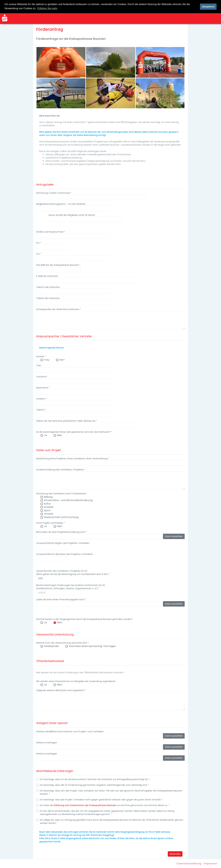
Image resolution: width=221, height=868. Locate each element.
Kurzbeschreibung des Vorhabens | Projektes (61, 469)
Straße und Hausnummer (51, 231)
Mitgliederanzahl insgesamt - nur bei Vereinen (61, 204)
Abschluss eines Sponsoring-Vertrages (92, 646)
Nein (60, 435)
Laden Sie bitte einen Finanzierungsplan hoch (61, 599)
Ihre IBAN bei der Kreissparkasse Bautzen (58, 265)
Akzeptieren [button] (208, 7)
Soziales (49, 507)
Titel (39, 365)
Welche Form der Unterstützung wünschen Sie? (63, 643)
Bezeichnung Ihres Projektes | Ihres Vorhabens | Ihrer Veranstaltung (73, 458)
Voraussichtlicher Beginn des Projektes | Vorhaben (63, 543)
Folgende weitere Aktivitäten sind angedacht (61, 690)
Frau (47, 360)
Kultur (47, 503)
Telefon (41, 409)
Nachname (43, 387)
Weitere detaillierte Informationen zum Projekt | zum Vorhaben (70, 731)
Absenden (175, 854)
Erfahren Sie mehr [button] (47, 8)
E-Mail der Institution (47, 276)
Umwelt (49, 514)
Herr (62, 360)
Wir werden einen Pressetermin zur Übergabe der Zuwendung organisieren (76, 681)
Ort (39, 254)
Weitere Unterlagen (47, 742)
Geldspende (51, 646)
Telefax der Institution (48, 298)
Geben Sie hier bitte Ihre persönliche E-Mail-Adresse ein (67, 421)
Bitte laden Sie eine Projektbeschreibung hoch (62, 532)
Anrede (41, 356)
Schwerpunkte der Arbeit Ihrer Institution (59, 309)
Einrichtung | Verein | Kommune (54, 193)
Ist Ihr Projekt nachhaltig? (50, 523)
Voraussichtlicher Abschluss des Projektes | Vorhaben (65, 554)
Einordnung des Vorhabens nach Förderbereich (61, 493)
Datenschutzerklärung (189, 864)
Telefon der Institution (48, 287)
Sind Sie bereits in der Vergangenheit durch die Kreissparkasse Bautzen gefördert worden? (84, 619)
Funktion (42, 398)
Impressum (211, 864)
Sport (47, 510)
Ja (45, 435)
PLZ (39, 243)
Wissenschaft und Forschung (61, 517)
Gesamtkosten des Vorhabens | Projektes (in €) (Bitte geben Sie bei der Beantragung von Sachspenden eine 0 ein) (73, 572)
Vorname (42, 376)
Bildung (48, 497)
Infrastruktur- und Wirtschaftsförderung (68, 500)
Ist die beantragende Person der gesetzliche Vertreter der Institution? (74, 432)
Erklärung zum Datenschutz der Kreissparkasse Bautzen (85, 805)
